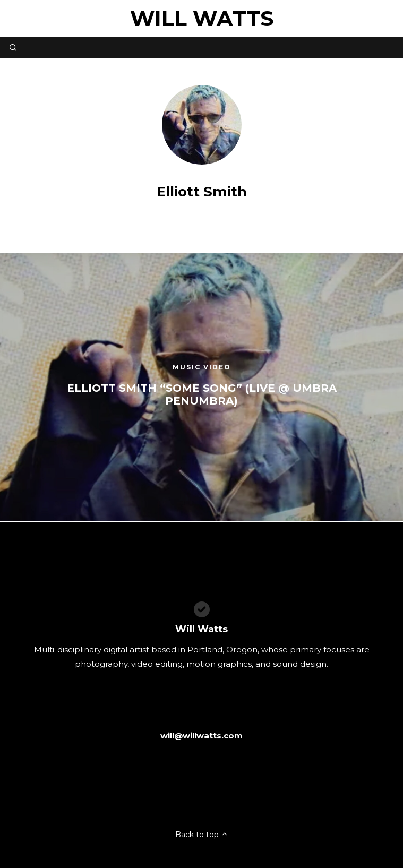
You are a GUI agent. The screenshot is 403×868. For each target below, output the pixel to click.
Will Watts (202, 18)
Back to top (202, 835)
